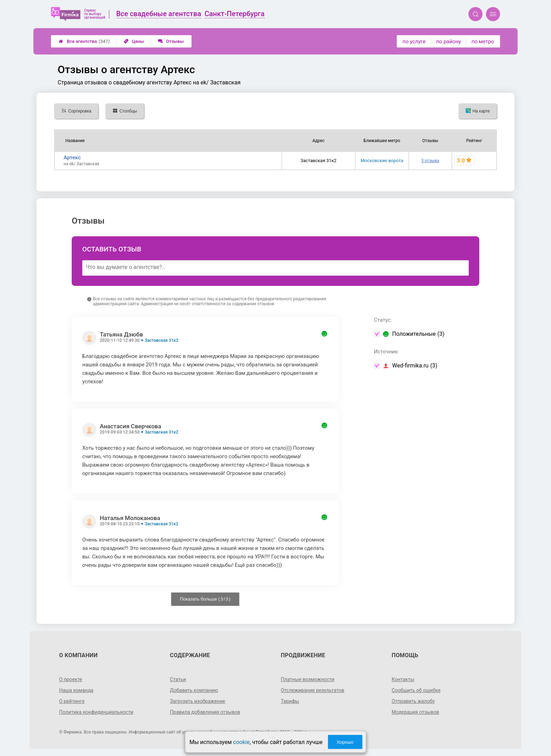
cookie (241, 742)
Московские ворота (382, 161)
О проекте (71, 679)
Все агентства (84, 41)
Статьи (178, 679)
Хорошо (345, 742)
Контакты (403, 679)
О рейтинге (72, 701)
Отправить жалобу (413, 701)
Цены (134, 41)
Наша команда (76, 690)
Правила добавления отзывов (205, 712)
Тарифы (290, 701)
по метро (483, 41)
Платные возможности (307, 679)
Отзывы (171, 41)
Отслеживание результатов (313, 690)
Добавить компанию (194, 690)
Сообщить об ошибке (416, 690)
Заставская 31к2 (161, 340)
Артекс (72, 158)
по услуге (414, 41)
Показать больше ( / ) (205, 599)
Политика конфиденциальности (96, 712)
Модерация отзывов (415, 712)
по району (448, 41)
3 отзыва (430, 161)
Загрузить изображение (198, 701)
